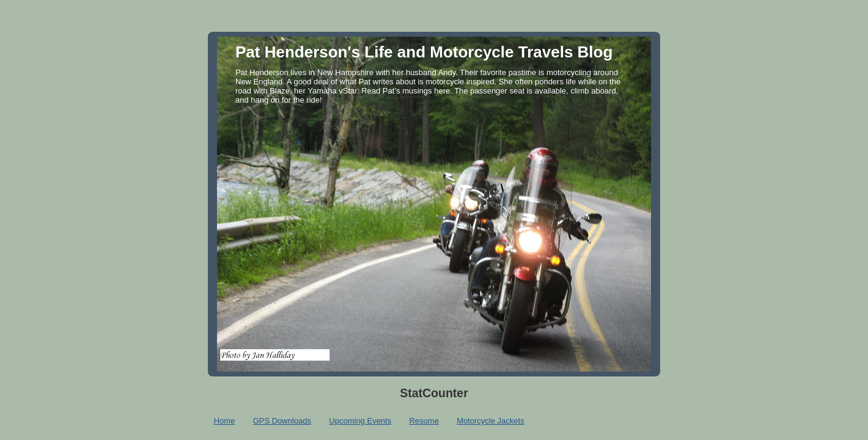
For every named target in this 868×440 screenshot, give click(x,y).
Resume (424, 421)
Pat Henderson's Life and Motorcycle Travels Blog (424, 52)
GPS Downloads (282, 421)
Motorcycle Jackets (491, 421)
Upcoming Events (360, 421)
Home (225, 421)
